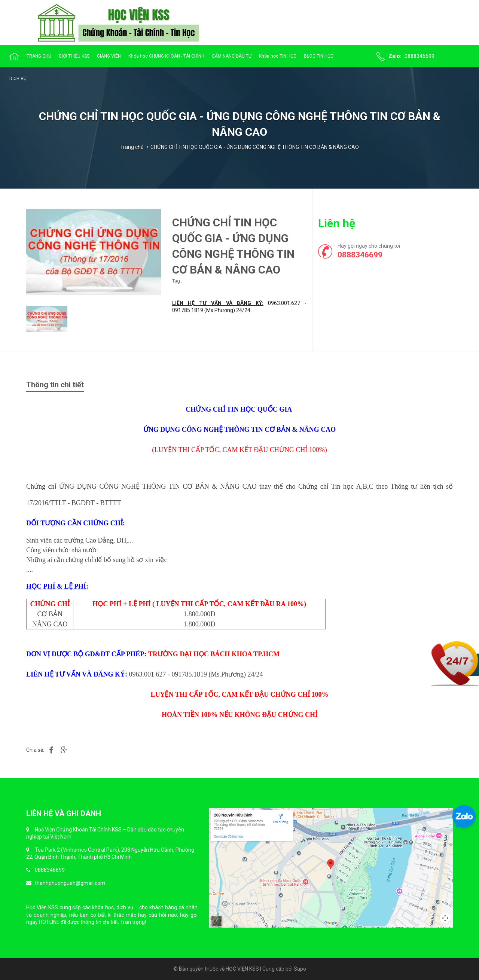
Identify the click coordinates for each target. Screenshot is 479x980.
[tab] (58, 384)
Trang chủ (132, 147)
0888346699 (419, 56)
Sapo (300, 969)
